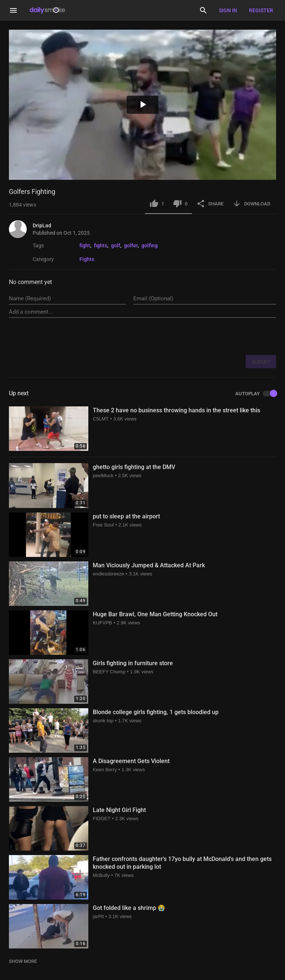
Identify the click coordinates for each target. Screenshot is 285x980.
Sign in (228, 10)
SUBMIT (261, 362)
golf (116, 245)
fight (85, 245)
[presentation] (220, 336)
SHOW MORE (23, 961)
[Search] (203, 10)
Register (261, 10)
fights (101, 245)
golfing (150, 245)
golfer (131, 245)
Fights (87, 259)
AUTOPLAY (256, 394)
